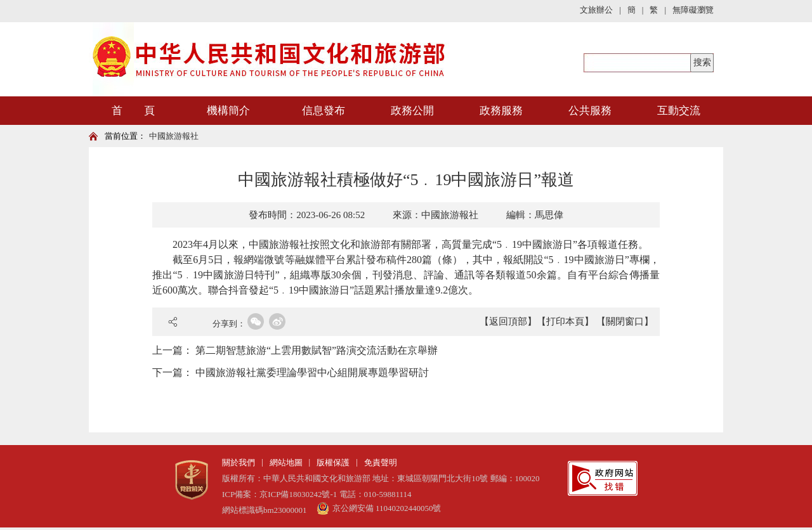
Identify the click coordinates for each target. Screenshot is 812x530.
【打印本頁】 (565, 321)
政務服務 (501, 111)
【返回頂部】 (508, 321)
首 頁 (133, 111)
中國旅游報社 (174, 136)
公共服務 (590, 111)
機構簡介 (228, 111)
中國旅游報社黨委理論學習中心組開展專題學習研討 (312, 372)
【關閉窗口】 (625, 321)
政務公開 (412, 111)
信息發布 (324, 111)
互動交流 (679, 111)
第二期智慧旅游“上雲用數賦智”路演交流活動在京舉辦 (317, 350)
